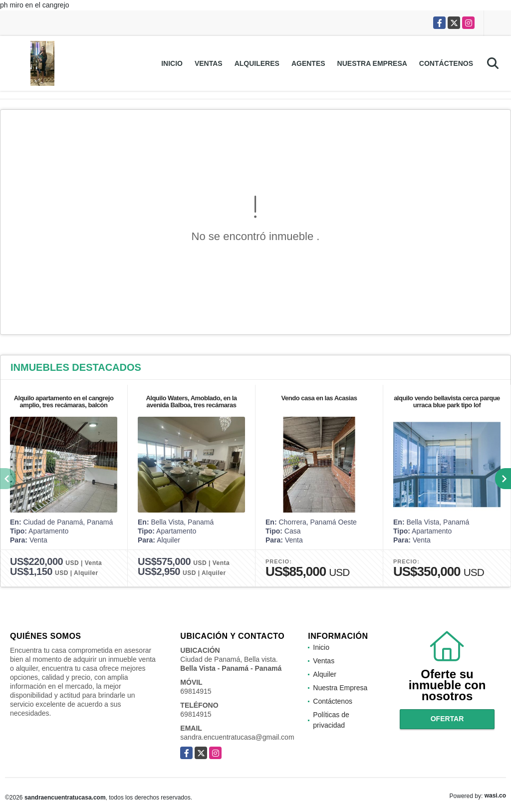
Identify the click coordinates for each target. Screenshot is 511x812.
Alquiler (325, 674)
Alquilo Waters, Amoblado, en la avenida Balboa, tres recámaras (191, 402)
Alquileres (257, 63)
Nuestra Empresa (372, 63)
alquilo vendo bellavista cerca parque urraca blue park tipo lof (447, 402)
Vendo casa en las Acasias (319, 398)
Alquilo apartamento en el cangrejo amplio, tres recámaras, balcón (64, 402)
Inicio (172, 63)
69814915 (196, 691)
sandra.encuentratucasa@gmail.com (237, 737)
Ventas (209, 63)
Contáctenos (446, 63)
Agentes (308, 63)
